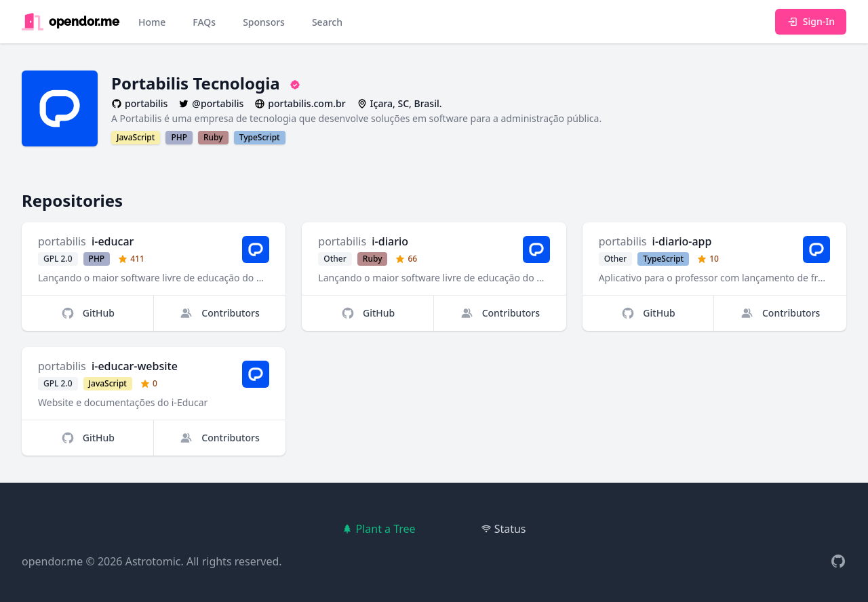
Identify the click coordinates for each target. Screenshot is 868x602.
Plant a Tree (378, 529)
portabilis (62, 241)
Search (327, 22)
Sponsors (264, 22)
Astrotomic (153, 561)
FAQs (204, 22)
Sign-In (811, 21)
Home (152, 22)
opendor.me (52, 561)
